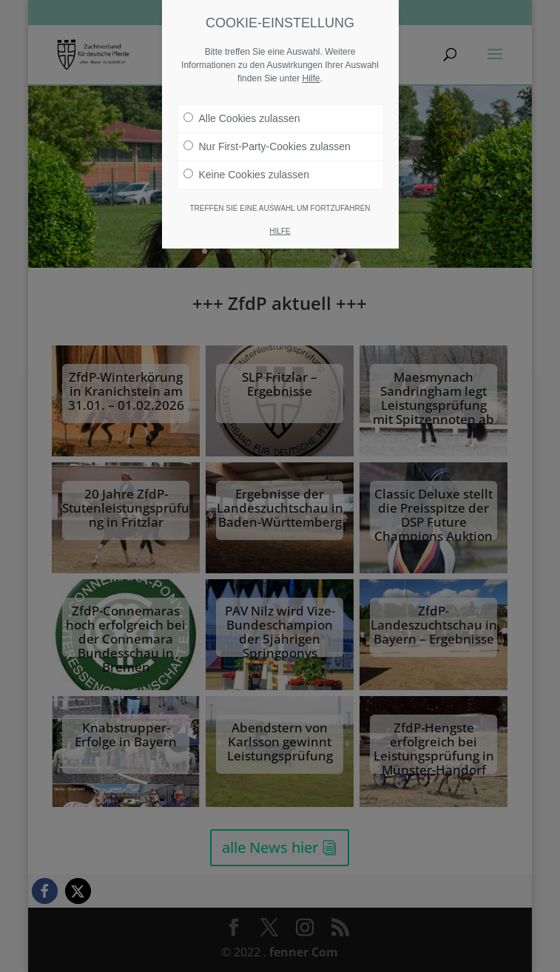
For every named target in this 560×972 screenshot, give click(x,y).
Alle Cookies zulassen (242, 118)
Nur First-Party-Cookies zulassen (267, 146)
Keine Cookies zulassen (246, 175)
